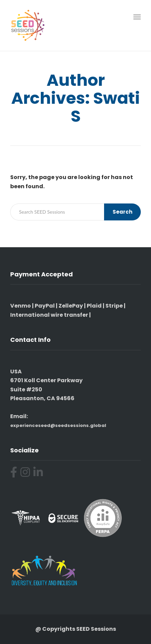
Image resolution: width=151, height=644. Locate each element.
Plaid (94, 306)
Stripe (114, 306)
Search (122, 212)
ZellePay (71, 306)
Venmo (21, 306)
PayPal (45, 306)
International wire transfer (49, 315)
